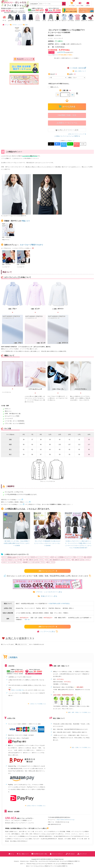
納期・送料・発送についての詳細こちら (78, 710)
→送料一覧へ (27, 618)
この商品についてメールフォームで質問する (67, 136)
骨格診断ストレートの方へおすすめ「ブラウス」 (34, 560)
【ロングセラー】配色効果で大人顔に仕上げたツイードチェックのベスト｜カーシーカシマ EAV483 (47, 541)
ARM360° (89, 555)
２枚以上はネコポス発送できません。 (59, 84)
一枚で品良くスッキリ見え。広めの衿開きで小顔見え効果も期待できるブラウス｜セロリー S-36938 (17, 541)
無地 (85, 555)
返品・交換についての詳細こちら (80, 745)
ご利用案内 (10, 655)
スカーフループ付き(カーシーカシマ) (10, 558)
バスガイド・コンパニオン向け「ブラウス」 (12, 560)
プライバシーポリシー (56, 852)
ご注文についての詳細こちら (37, 702)
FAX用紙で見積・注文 (67, 115)
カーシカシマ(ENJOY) (30, 555)
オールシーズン (20, 555)
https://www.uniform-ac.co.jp (66, 818)
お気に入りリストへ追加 (67, 130)
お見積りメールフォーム (67, 123)
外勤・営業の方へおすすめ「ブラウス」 (35, 558)
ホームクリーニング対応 (70, 555)
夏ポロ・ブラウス (51, 560)
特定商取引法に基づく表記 (39, 852)
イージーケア (80, 555)
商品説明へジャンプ (24, 69)
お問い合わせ (70, 852)
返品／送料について (79, 71)
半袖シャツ (26, 219)
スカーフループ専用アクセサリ (31, 243)
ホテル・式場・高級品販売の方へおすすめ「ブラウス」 (58, 558)
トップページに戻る (47, 630)
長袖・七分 (22, 558)
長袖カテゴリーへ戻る (47, 594)
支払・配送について (23, 852)
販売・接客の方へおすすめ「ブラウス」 (81, 558)
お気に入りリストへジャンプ (77, 134)
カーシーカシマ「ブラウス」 (43, 555)
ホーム (11, 852)
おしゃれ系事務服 (59, 555)
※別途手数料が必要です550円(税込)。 (60, 601)
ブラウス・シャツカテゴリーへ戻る (47, 590)
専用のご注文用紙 (16, 688)
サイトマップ (82, 852)
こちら (20, 498)
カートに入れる (67, 107)
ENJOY (52, 555)
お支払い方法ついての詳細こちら (35, 804)
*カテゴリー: (9, 555)
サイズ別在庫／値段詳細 (77, 68)
